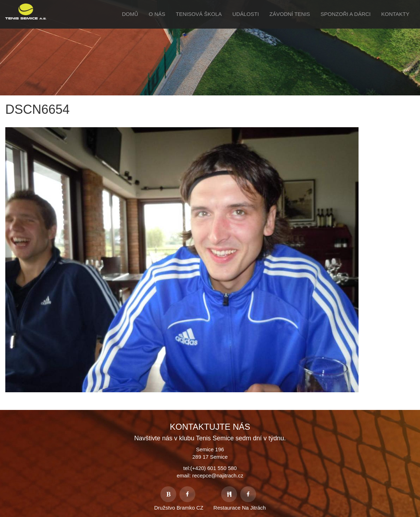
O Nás (157, 14)
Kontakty (395, 14)
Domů (130, 14)
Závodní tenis (290, 14)
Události (246, 14)
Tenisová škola (199, 14)
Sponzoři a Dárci (346, 14)
